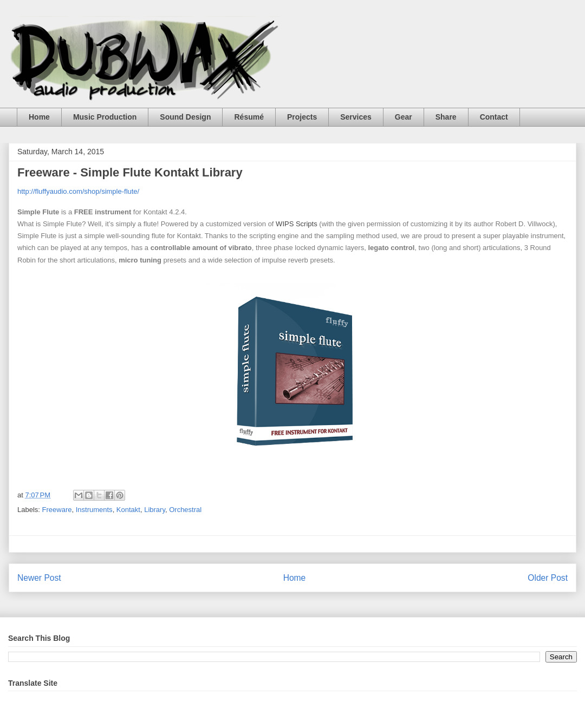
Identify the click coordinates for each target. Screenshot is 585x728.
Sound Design (185, 117)
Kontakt (128, 510)
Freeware (57, 510)
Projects (302, 117)
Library (155, 510)
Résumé (249, 117)
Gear (404, 117)
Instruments (94, 510)
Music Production (105, 117)
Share (446, 117)
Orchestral (185, 510)
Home (39, 117)
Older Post (548, 578)
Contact (494, 117)
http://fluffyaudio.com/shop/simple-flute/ (78, 191)
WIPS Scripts (297, 224)
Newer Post (39, 578)
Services (356, 117)
